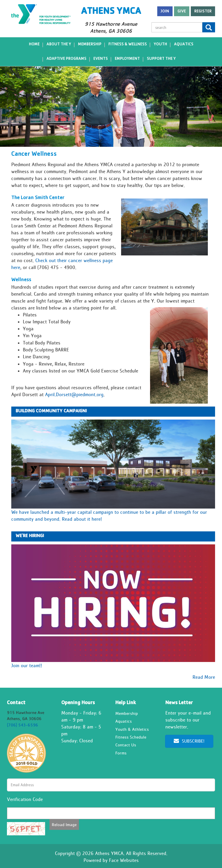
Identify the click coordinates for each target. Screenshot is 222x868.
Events (101, 59)
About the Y (59, 44)
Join (165, 12)
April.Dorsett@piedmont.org (74, 394)
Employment (127, 59)
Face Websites (124, 860)
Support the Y (161, 59)
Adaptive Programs (66, 59)
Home (34, 44)
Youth (160, 44)
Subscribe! (189, 741)
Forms (121, 753)
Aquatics (184, 44)
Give (182, 12)
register (203, 12)
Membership (90, 44)
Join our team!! (27, 665)
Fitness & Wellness (128, 44)
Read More (204, 677)
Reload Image (64, 825)
